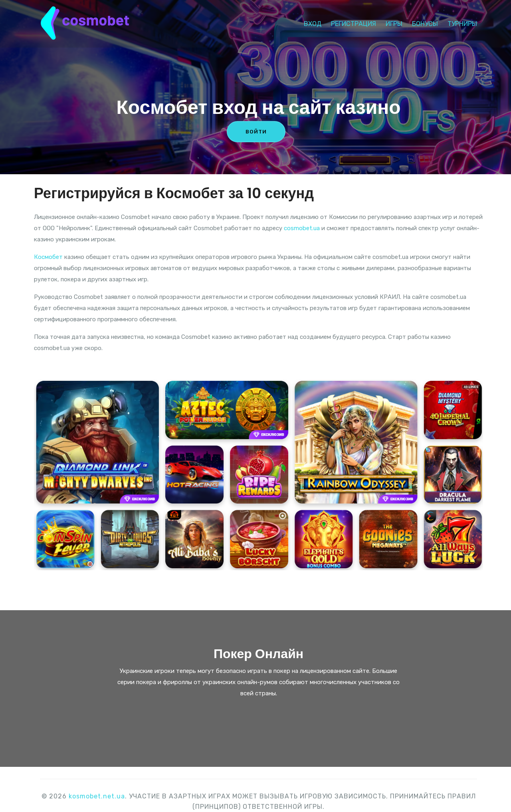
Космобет (48, 257)
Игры (394, 22)
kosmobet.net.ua (97, 796)
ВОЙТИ (256, 132)
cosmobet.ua (302, 228)
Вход (313, 22)
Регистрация (354, 22)
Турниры (462, 22)
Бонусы (425, 22)
